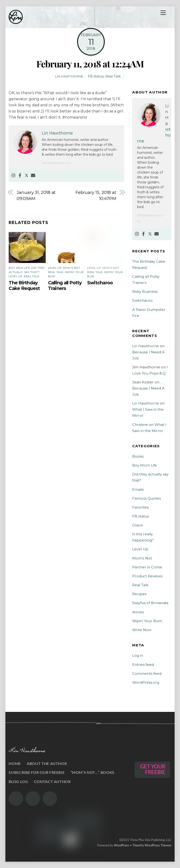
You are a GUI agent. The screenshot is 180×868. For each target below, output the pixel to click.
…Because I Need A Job (150, 352)
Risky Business (145, 291)
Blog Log (18, 781)
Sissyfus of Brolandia (150, 603)
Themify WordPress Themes (152, 845)
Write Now (142, 630)
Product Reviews (147, 576)
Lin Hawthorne (69, 76)
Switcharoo (100, 283)
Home (15, 763)
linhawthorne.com (56, 163)
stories (138, 612)
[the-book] (50, 799)
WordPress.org (146, 682)
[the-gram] (16, 799)
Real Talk (113, 76)
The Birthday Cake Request (24, 285)
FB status (96, 76)
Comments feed (147, 673)
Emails (138, 489)
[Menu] (163, 13)
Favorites (140, 507)
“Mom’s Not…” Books (92, 772)
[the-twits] (33, 799)
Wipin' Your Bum (147, 621)
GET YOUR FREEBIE (153, 769)
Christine (140, 425)
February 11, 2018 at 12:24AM (90, 64)
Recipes (139, 594)
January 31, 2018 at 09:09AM (36, 195)
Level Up (15, 276)
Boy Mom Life (19, 268)
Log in (138, 655)
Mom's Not (71, 268)
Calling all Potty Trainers (65, 285)
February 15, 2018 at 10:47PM (96, 195)
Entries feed (143, 665)
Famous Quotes (146, 498)
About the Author (47, 763)
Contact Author (52, 781)
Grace (137, 525)
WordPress (122, 845)
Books (138, 456)
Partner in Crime (147, 567)
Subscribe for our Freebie (37, 772)
